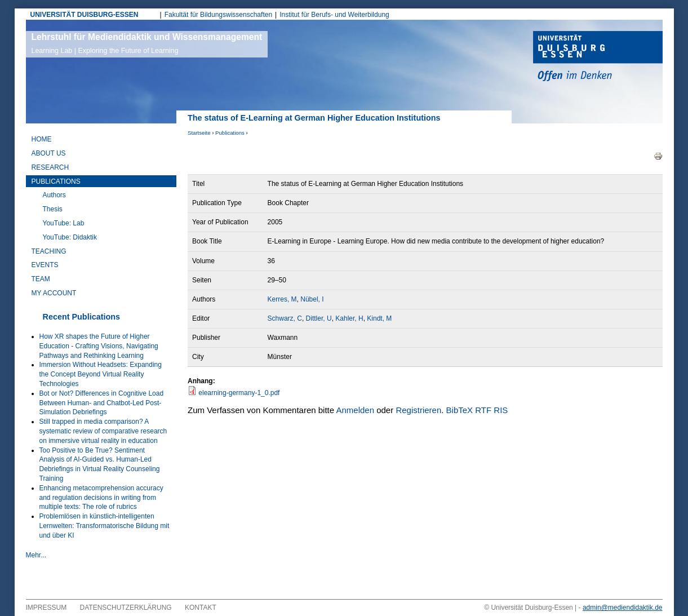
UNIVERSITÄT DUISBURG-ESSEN (85, 15)
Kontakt (201, 608)
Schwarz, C (285, 318)
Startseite (199, 133)
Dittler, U (319, 318)
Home (42, 139)
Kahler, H (349, 318)
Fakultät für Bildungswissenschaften (218, 15)
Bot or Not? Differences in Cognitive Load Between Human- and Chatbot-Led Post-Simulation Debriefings (102, 403)
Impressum (46, 608)
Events (45, 265)
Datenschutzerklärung (126, 608)
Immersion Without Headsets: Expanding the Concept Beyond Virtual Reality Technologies (101, 374)
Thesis (53, 209)
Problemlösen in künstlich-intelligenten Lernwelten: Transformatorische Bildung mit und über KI (105, 526)
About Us (49, 153)
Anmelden (355, 410)
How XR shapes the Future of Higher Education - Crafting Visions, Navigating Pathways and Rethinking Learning (99, 346)
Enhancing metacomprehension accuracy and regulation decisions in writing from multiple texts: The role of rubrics (101, 498)
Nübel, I (312, 299)
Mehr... (36, 555)
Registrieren (418, 410)
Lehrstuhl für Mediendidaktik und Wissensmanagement (147, 43)
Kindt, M (379, 318)
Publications (230, 133)
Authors (54, 195)
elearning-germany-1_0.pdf (239, 393)
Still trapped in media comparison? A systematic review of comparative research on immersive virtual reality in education (103, 431)
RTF (483, 410)
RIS (501, 410)
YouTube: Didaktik (70, 237)
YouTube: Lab (64, 223)
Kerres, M (282, 299)
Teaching (49, 251)
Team (41, 279)
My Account (54, 293)
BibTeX (460, 410)
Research (50, 167)
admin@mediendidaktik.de (623, 608)
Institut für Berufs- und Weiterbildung (334, 15)
